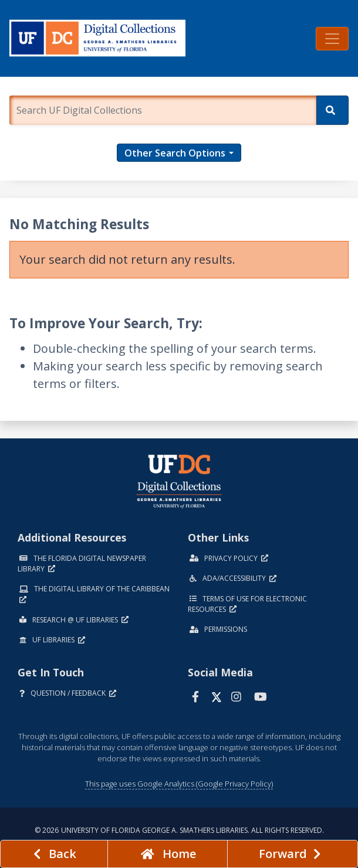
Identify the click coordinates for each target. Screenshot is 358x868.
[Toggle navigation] (332, 39)
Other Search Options (175, 153)
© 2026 (179, 830)
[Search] (332, 110)
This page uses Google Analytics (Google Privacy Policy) (179, 784)
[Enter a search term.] (163, 110)
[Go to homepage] (167, 854)
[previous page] (54, 854)
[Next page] (293, 854)
